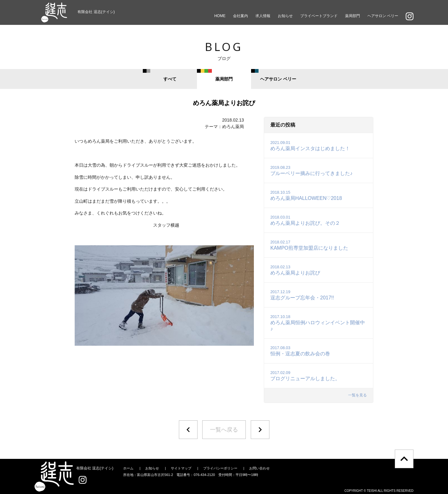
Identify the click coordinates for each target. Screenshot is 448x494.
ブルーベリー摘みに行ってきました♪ (311, 171)
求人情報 (263, 16)
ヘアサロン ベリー (383, 16)
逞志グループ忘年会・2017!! (302, 295)
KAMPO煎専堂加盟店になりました (309, 245)
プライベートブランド (319, 16)
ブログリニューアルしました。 (305, 376)
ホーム (128, 468)
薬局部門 (352, 16)
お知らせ (285, 16)
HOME (220, 16)
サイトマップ (181, 468)
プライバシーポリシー (220, 468)
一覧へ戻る (224, 430)
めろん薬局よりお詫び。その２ (305, 220)
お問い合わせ (259, 468)
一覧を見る (357, 395)
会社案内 (240, 16)
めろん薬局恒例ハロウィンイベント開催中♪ (318, 323)
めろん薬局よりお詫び (295, 270)
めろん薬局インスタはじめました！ (310, 146)
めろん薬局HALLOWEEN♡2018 (306, 195)
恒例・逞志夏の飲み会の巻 (300, 351)
